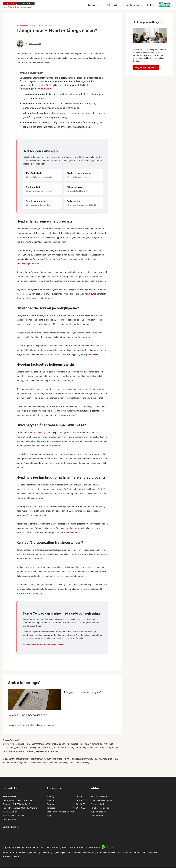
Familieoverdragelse (100, 808)
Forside (19, 26)
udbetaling (21, 264)
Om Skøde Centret (134, 5)
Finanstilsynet (90, 294)
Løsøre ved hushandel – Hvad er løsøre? (32, 726)
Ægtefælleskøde (98, 812)
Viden (116, 5)
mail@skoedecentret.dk (14, 816)
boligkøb (47, 89)
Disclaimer (45, 848)
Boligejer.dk (94, 355)
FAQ (108, 5)
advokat (150, 853)
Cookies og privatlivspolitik (64, 848)
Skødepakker (93, 5)
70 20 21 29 (11, 812)
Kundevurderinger (94, 848)
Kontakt (150, 5)
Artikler (81, 848)
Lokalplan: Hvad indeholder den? (28, 715)
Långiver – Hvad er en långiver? (83, 693)
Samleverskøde (98, 804)
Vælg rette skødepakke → (146, 67)
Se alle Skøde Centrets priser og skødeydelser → (45, 645)
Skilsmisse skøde (99, 797)
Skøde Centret (35, 44)
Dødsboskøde (97, 816)
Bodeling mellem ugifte (101, 801)
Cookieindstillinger (11, 827)
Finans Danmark (71, 533)
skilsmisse (38, 433)
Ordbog (25, 26)
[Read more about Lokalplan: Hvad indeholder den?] (34, 700)
